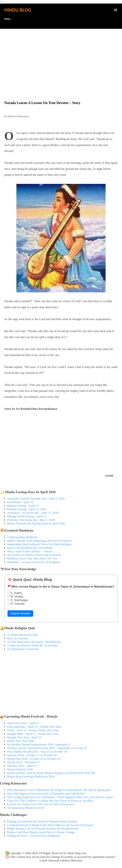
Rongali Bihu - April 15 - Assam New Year (33, 734)
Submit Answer (20, 613)
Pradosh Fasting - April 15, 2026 (27, 509)
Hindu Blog (18, 10)
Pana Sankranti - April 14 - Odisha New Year (34, 727)
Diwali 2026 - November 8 (23, 762)
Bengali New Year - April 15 (24, 737)
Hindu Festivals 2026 (20, 769)
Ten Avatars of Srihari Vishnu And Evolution (34, 555)
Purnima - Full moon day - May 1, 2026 (31, 520)
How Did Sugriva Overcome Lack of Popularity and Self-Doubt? (46, 794)
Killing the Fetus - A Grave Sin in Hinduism (34, 836)
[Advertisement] (61, 57)
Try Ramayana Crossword (23, 649)
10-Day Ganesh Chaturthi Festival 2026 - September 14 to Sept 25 (47, 748)
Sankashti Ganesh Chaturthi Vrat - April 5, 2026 (36, 499)
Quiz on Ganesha (17, 638)
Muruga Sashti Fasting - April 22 (27, 516)
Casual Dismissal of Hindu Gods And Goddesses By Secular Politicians (50, 825)
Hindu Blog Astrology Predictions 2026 (31, 777)
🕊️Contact (26, 19)
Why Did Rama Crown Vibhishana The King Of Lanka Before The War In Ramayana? (59, 790)
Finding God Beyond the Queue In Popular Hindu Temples (42, 821)
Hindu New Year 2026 (21, 741)
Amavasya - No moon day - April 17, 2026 (33, 513)
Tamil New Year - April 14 (23, 723)
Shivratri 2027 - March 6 (22, 766)
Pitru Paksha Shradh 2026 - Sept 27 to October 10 (37, 752)
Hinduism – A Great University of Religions (34, 562)
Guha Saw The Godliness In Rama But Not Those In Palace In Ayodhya (50, 801)
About (8, 19)
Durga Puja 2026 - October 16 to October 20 (34, 759)
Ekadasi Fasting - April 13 (23, 506)
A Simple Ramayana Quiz (23, 635)
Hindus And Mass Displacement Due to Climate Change (41, 832)
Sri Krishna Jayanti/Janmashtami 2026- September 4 (39, 744)
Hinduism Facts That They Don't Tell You (32, 558)
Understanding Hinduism (22, 537)
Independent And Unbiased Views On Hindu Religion (39, 544)
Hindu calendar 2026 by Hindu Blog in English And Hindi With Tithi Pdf (51, 773)
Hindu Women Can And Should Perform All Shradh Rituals (43, 829)
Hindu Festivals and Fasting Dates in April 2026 (36, 523)
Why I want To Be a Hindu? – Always (30, 551)
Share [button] (109, 476)
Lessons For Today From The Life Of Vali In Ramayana (41, 804)
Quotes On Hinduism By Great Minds (30, 548)
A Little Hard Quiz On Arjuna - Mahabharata (34, 642)
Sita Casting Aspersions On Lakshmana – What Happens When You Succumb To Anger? (60, 797)
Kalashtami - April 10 (20, 502)
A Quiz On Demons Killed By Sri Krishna (32, 645)
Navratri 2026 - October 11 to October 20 (32, 755)
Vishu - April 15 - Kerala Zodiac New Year (33, 730)
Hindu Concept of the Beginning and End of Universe (39, 541)
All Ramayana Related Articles (26, 808)
